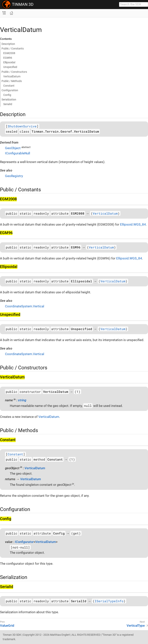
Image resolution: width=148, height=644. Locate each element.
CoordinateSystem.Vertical (25, 306)
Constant (9, 86)
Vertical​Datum (12, 76)
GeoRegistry (14, 176)
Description (8, 44)
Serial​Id (8, 104)
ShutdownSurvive (22, 126)
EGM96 (8, 58)
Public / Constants (13, 49)
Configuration (10, 90)
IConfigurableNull (18, 153)
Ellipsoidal (9, 62)
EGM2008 (9, 53)
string (22, 400)
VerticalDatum (105, 213)
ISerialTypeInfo (109, 601)
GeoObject (13, 148)
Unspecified (10, 67)
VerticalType (136, 626)
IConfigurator (24, 542)
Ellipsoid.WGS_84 (133, 224)
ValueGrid (7, 626)
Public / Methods (12, 81)
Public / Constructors (14, 72)
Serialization (9, 100)
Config (7, 95)
